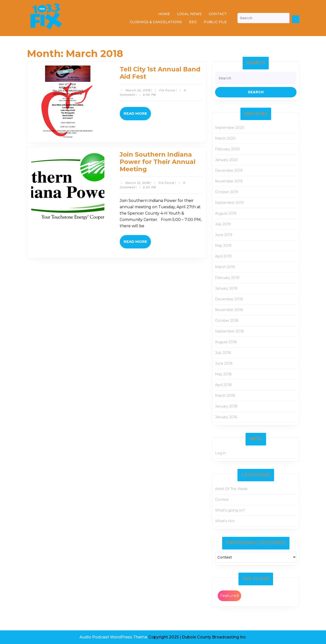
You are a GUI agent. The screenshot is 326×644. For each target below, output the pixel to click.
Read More (137, 115)
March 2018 (225, 396)
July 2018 (223, 353)
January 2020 (227, 160)
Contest (222, 500)
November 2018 (229, 310)
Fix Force (167, 90)
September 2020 (230, 128)
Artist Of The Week (231, 489)
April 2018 (223, 385)
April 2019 (223, 256)
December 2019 (229, 170)
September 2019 (229, 203)
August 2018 (226, 342)
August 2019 (226, 213)
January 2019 (226, 288)
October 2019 (227, 192)
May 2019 (223, 246)
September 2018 (229, 331)
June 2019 (224, 235)
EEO (193, 22)
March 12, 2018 (138, 183)
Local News (189, 14)
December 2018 (229, 299)
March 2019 (225, 267)
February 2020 (227, 149)
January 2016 (226, 417)
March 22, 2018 (138, 90)
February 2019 (227, 278)
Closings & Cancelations (156, 22)
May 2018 (223, 374)
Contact (218, 14)
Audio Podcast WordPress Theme (113, 637)
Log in (220, 453)
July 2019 (223, 224)
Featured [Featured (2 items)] (229, 596)
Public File (215, 22)
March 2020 (225, 138)
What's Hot (225, 521)
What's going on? (230, 510)
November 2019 (229, 181)
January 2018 (226, 406)
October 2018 (227, 321)
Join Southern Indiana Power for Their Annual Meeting (158, 162)
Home (164, 14)
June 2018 (224, 363)
